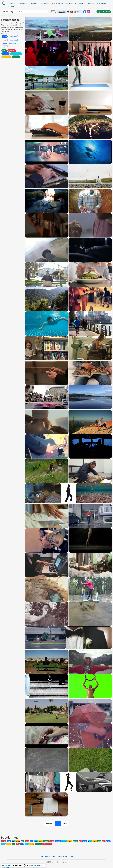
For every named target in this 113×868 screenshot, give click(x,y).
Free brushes (80, 3)
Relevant (5, 43)
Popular (12, 43)
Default (5, 37)
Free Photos (23, 3)
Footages (11, 16)
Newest (5, 40)
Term (53, 856)
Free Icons (69, 3)
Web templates (57, 3)
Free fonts (34, 3)
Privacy (59, 856)
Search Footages (9, 12)
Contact (71, 856)
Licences (47, 856)
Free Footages (45, 3)
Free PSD (11, 7)
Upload (53, 12)
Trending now (13, 37)
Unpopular (6, 47)
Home (4, 16)
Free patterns (102, 3)
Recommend (13, 40)
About (65, 856)
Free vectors (12, 3)
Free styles (91, 3)
